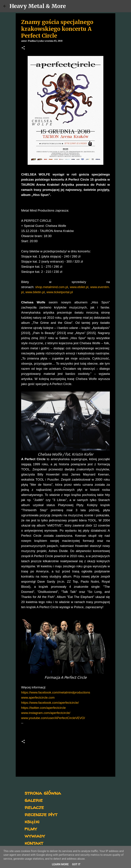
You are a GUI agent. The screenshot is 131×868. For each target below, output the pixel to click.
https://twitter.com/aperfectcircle (43, 708)
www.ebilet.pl (79, 287)
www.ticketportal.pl (60, 292)
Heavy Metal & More (38, 6)
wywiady (35, 836)
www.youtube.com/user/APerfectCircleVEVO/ (53, 718)
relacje (34, 807)
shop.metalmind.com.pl (52, 287)
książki (32, 821)
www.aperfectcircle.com (38, 698)
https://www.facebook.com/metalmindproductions (56, 692)
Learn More (60, 864)
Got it (76, 864)
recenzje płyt (41, 814)
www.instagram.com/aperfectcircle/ (46, 713)
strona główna (43, 793)
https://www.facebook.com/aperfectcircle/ (50, 703)
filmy (31, 828)
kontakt (34, 843)
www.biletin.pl (35, 292)
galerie (34, 800)
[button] (23, 48)
